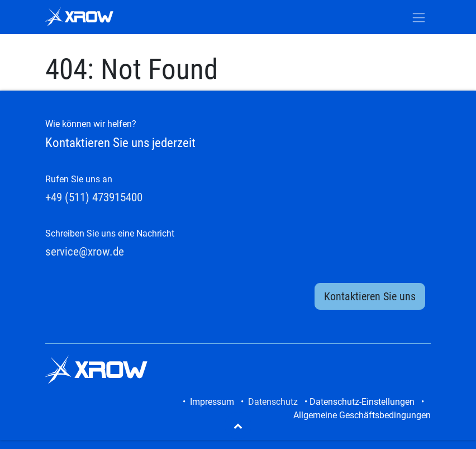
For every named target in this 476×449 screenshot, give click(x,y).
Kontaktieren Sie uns (370, 296)
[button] (238, 426)
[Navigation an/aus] (419, 17)
